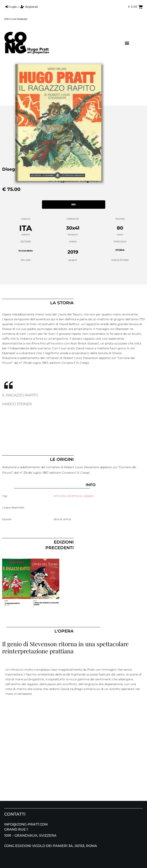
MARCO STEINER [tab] (17, 404)
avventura (74, 496)
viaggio (88, 496)
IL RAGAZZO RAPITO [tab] (20, 395)
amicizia (60, 496)
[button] (127, 43)
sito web (26, 260)
